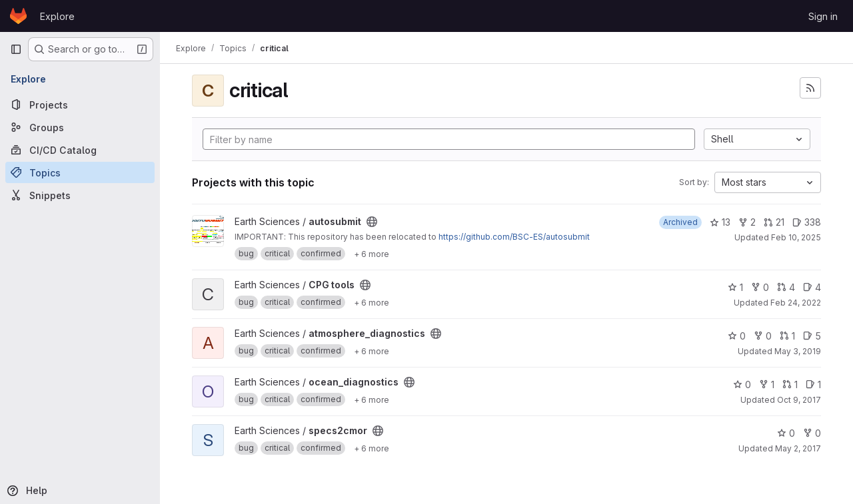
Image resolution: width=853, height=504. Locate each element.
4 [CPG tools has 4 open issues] (812, 287)
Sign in (823, 16)
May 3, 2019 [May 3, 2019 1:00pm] (798, 351)
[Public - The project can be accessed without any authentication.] (372, 222)
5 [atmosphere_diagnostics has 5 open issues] (812, 336)
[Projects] (80, 105)
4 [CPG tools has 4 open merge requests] (786, 287)
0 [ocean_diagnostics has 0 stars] (742, 384)
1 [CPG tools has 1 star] (735, 287)
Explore (57, 16)
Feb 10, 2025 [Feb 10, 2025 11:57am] (796, 237)
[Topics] (80, 172)
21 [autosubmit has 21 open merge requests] (774, 222)
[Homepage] (18, 16)
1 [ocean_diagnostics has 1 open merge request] (790, 384)
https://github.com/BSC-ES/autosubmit (514, 237)
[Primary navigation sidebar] (16, 49)
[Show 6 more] (372, 254)
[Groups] (80, 127)
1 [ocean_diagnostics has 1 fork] (767, 384)
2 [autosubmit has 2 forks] (747, 222)
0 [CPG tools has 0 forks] (760, 287)
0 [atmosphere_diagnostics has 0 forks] (763, 336)
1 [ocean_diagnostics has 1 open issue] (813, 384)
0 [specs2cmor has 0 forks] (812, 433)
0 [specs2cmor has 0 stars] (786, 433)
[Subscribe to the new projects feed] (810, 88)
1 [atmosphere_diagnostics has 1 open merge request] (787, 336)
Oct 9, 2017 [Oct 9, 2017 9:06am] (799, 400)
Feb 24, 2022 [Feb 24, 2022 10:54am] (796, 303)
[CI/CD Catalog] (80, 150)
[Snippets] (80, 195)
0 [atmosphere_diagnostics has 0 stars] (737, 336)
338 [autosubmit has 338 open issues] (807, 222)
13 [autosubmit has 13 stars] (720, 222)
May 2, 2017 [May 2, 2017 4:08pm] (798, 448)
